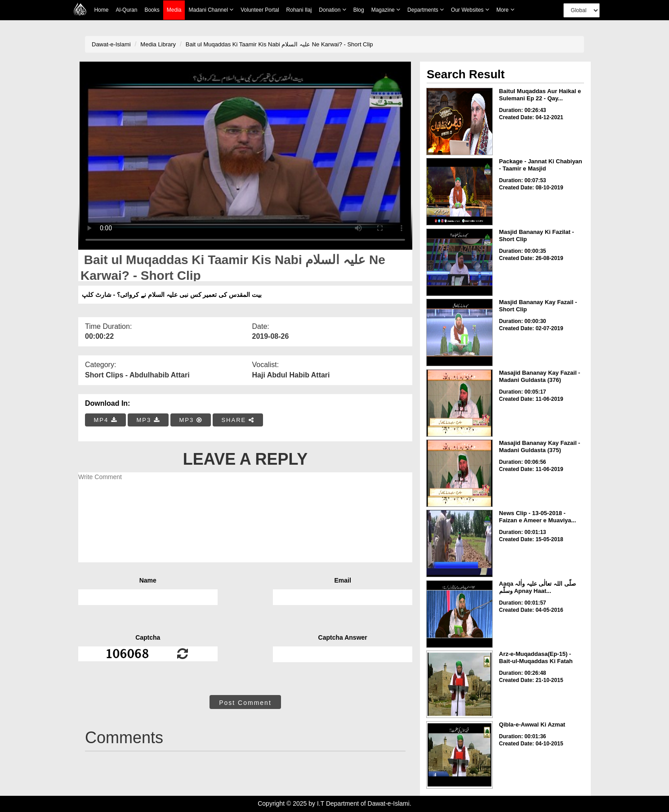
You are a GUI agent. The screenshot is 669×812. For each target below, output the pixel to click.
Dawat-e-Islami (111, 44)
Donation (332, 10)
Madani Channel (211, 10)
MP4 (106, 420)
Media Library (158, 44)
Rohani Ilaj (299, 10)
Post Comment (245, 703)
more (505, 10)
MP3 (148, 420)
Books (152, 10)
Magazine (386, 10)
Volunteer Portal (260, 10)
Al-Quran (126, 10)
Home (101, 10)
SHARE (238, 420)
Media (174, 10)
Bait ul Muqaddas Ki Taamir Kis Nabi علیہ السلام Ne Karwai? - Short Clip (279, 44)
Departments (426, 10)
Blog (359, 10)
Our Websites (470, 10)
